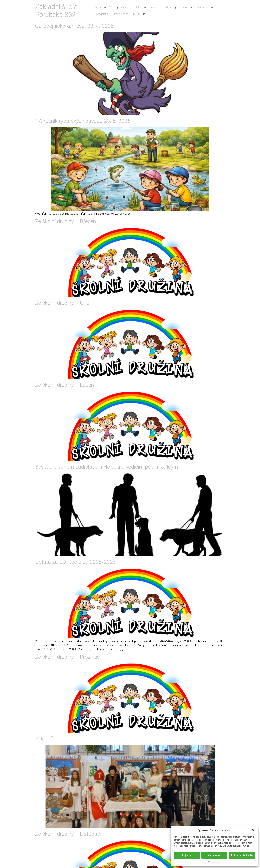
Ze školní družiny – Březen (65, 221)
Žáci (139, 7)
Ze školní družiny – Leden (64, 385)
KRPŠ (137, 14)
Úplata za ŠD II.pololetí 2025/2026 (75, 562)
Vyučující (126, 7)
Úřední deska (121, 14)
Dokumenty (201, 7)
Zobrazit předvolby (242, 855)
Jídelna (183, 7)
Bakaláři (153, 7)
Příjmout (187, 855)
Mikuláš (44, 739)
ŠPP (111, 7)
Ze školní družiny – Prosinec (67, 657)
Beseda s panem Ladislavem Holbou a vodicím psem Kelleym (106, 467)
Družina (167, 7)
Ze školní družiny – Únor (63, 303)
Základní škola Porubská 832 (56, 11)
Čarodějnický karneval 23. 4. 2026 (74, 26)
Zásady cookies (214, 862)
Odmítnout (214, 855)
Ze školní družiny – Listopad (68, 834)
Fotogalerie (101, 14)
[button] (253, 830)
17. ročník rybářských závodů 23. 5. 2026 (83, 121)
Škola (98, 7)
